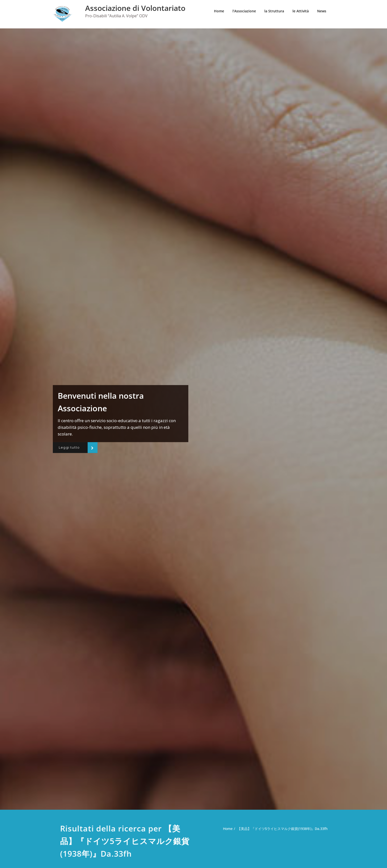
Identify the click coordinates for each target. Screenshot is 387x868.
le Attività (301, 11)
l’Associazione (244, 11)
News (322, 11)
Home (219, 11)
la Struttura (274, 11)
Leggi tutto (70, 448)
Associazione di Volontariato (135, 8)
